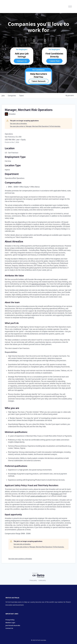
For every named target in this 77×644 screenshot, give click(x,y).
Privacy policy (33, 580)
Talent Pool (54, 61)
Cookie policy (42, 580)
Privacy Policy (10, 620)
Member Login (10, 623)
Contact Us (22, 61)
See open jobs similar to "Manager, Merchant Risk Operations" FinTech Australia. (35, 126)
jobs (3, 96)
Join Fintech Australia (13, 625)
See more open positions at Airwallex (20, 559)
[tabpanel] (38, 387)
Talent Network (38, 81)
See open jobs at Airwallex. (19, 123)
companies (12, 96)
